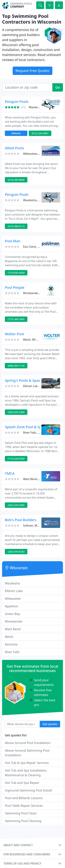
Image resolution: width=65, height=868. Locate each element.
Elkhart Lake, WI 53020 (38, 386)
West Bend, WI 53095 (37, 479)
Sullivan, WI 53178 (35, 525)
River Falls (12, 652)
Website (16, 133)
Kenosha (11, 644)
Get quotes (50, 724)
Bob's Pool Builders (21, 520)
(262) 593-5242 (16, 552)
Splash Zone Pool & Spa (24, 427)
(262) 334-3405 (16, 505)
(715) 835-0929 (16, 273)
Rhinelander (14, 621)
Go (58, 87)
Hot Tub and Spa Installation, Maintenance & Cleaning (26, 773)
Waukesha (12, 583)
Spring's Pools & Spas (22, 380)
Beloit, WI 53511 (34, 340)
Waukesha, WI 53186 (37, 200)
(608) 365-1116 (16, 366)
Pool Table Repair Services (24, 806)
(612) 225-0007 (40, 133)
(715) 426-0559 (16, 459)
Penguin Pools (17, 102)
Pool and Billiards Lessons (24, 798)
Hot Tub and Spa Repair (22, 783)
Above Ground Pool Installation (28, 743)
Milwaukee (13, 598)
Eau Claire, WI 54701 (36, 247)
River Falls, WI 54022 (36, 433)
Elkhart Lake (14, 591)
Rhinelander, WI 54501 (38, 293)
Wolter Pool (14, 334)
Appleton (12, 606)
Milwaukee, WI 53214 (37, 154)
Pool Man (13, 241)
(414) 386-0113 (16, 226)
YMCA (10, 473)
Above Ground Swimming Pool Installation (27, 753)
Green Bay (12, 614)
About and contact (18, 845)
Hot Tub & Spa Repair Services (27, 763)
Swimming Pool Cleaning (23, 821)
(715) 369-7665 (16, 319)
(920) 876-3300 (16, 412)
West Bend (13, 629)
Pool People (15, 287)
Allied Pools (14, 148)
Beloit (9, 637)
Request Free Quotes (33, 71)
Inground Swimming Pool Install (28, 790)
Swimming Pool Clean (21, 813)
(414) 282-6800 (16, 180)
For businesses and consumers (27, 854)
